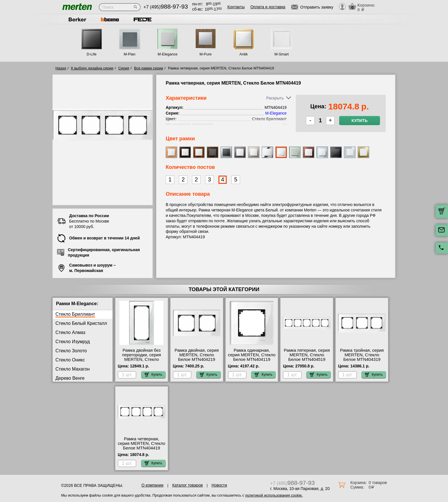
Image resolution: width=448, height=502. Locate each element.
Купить (359, 121)
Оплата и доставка (268, 7)
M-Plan (130, 54)
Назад (61, 68)
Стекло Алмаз (70, 332)
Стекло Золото (71, 351)
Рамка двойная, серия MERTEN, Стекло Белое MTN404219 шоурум (197, 357)
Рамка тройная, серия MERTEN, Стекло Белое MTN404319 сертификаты (362, 357)
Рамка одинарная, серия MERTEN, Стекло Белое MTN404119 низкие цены (252, 357)
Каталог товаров (188, 485)
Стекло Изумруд (73, 342)
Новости (219, 485)
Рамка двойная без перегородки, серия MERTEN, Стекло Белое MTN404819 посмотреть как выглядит (142, 362)
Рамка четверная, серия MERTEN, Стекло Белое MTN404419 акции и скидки (141, 446)
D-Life (92, 54)
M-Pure (206, 54)
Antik (244, 54)
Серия (124, 68)
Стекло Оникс (70, 360)
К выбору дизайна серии (92, 68)
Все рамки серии (148, 68)
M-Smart (282, 54)
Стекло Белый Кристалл (81, 323)
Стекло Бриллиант (75, 314)
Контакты (236, 7)
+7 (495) (166, 7)
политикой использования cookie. (274, 495)
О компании (152, 485)
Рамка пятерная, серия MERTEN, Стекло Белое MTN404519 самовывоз (307, 357)
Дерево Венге (70, 378)
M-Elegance (168, 54)
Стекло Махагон (73, 369)
